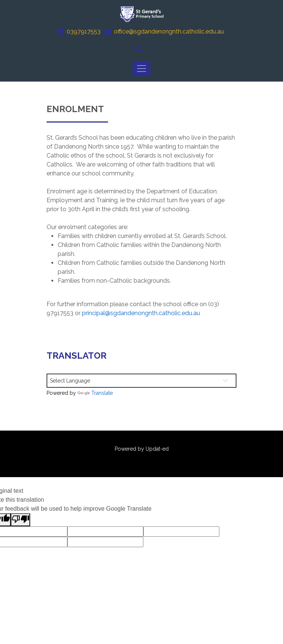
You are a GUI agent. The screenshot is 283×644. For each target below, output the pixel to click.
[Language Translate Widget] (141, 381)
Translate (95, 393)
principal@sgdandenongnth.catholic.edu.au (141, 313)
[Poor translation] (20, 520)
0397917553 (84, 31)
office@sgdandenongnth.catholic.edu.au (169, 31)
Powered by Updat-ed (142, 449)
